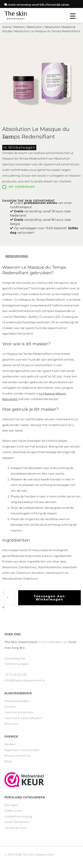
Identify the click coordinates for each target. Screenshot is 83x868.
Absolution (35, 27)
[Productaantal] (9, 598)
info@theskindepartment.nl (25, 680)
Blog (8, 761)
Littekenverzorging (18, 816)
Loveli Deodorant (17, 822)
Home (7, 27)
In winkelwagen (19, 147)
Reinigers (11, 805)
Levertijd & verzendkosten (23, 718)
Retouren (11, 724)
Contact (10, 707)
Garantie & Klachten (19, 712)
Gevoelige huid (15, 828)
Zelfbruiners (13, 811)
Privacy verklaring (17, 756)
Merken (19, 27)
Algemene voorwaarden (22, 750)
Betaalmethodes (17, 701)
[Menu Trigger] (73, 16)
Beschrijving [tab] (17, 256)
